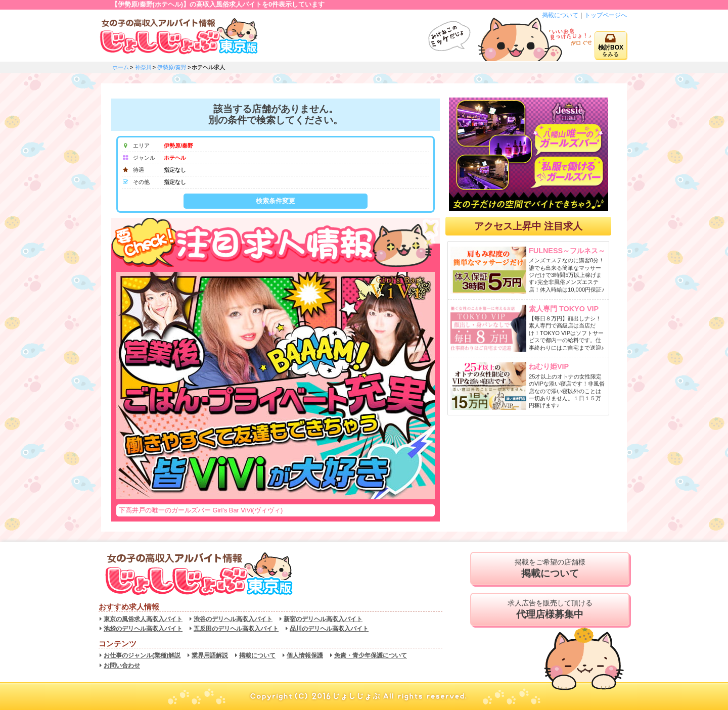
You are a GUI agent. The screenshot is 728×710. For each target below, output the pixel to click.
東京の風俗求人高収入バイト (143, 619)
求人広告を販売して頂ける (550, 609)
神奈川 (143, 67)
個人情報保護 (305, 655)
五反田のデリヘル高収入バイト (236, 629)
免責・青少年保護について (371, 655)
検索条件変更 (276, 201)
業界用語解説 (210, 655)
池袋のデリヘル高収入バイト (143, 629)
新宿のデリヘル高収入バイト (323, 619)
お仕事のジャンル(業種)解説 (142, 655)
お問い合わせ (122, 666)
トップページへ (606, 15)
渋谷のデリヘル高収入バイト (233, 619)
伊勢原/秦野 (172, 67)
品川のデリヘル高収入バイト (329, 629)
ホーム (121, 67)
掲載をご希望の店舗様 (550, 569)
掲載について (560, 15)
